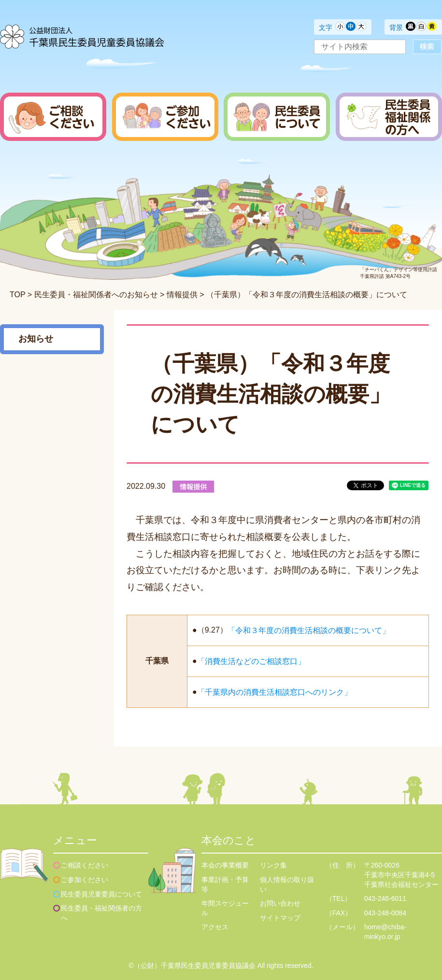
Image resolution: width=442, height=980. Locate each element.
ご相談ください (85, 865)
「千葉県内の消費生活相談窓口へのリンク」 (274, 692)
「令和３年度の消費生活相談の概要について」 (309, 630)
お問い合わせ (280, 903)
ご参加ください (85, 880)
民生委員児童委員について (101, 894)
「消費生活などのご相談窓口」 (251, 661)
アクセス (215, 927)
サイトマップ (280, 918)
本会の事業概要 (225, 865)
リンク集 (273, 865)
